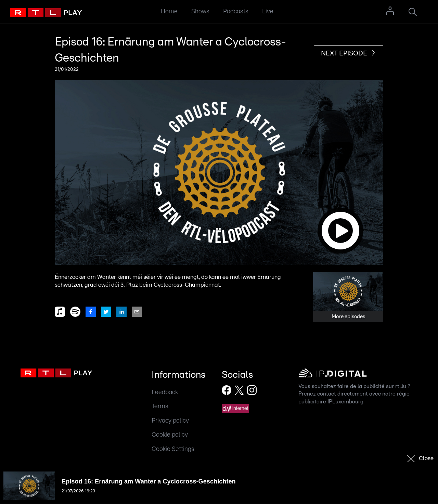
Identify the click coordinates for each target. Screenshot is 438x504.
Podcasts (236, 11)
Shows (200, 11)
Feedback (165, 392)
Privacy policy (170, 421)
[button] (219, 172)
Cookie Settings (173, 449)
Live (268, 11)
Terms (160, 406)
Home (169, 11)
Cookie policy (170, 435)
